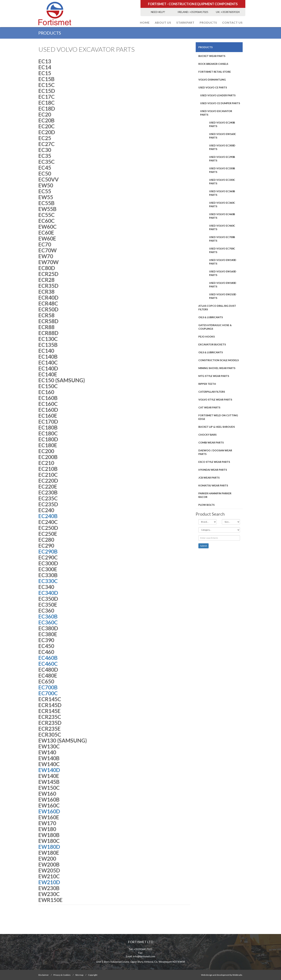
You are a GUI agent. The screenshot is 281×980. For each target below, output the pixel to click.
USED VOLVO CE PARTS (213, 87)
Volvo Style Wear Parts (215, 400)
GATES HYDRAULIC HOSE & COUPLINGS (215, 327)
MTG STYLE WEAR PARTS (214, 376)
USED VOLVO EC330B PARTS (222, 170)
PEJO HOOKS (207, 337)
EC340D (48, 593)
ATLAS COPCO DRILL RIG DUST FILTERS (217, 308)
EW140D (49, 770)
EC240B (48, 516)
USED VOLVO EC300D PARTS (222, 147)
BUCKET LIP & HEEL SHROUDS (217, 427)
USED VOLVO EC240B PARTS (222, 124)
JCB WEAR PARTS (209, 478)
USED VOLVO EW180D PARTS (223, 285)
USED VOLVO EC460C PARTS (222, 227)
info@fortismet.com (144, 956)
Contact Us (232, 22)
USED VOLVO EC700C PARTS (222, 250)
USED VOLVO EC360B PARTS (222, 193)
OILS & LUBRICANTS (211, 317)
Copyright (93, 975)
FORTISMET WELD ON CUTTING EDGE (218, 417)
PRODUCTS (208, 22)
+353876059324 (230, 12)
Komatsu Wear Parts (213, 485)
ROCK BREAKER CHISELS (213, 64)
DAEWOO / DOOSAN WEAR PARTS (215, 452)
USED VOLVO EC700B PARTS (222, 239)
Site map (79, 975)
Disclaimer (44, 975)
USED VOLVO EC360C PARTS (222, 204)
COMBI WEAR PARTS (211, 442)
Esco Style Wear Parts (214, 462)
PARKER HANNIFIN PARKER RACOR (215, 495)
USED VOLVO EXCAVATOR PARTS (216, 113)
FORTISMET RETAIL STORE (215, 72)
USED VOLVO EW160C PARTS (223, 136)
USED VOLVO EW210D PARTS (223, 296)
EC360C (48, 622)
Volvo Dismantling (212, 80)
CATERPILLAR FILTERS (212, 392)
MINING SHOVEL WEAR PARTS (217, 368)
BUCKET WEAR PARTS (212, 56)
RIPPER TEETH (207, 384)
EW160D (49, 811)
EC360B (48, 616)
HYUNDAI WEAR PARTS (213, 470)
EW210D (49, 882)
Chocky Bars (207, 435)
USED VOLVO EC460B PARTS (222, 216)
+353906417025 (199, 12)
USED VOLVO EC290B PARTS (222, 159)
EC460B (48, 658)
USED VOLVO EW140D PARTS (223, 262)
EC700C (48, 693)
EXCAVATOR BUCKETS (212, 344)
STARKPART (185, 22)
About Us (163, 22)
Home (145, 22)
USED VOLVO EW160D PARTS (223, 273)
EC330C (48, 581)
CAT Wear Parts (209, 407)
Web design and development (215, 975)
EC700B (48, 687)
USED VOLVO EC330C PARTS (222, 182)
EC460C (48, 664)
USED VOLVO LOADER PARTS (218, 95)
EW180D (49, 847)
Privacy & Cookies (62, 975)
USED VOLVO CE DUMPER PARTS (220, 103)
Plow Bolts (206, 505)
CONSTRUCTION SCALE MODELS (219, 360)
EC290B (48, 551)
